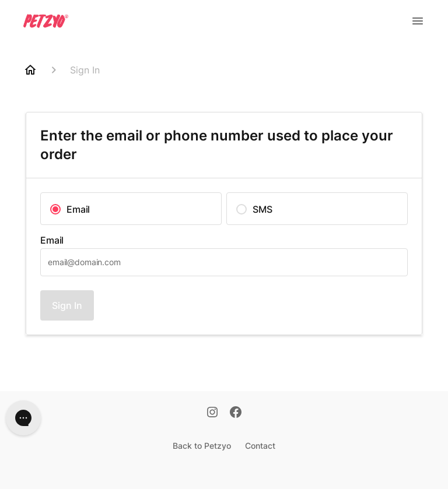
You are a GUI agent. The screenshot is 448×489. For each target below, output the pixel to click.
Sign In (67, 305)
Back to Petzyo (202, 446)
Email (52, 240)
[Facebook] (236, 413)
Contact (260, 446)
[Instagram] (212, 413)
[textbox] (224, 262)
